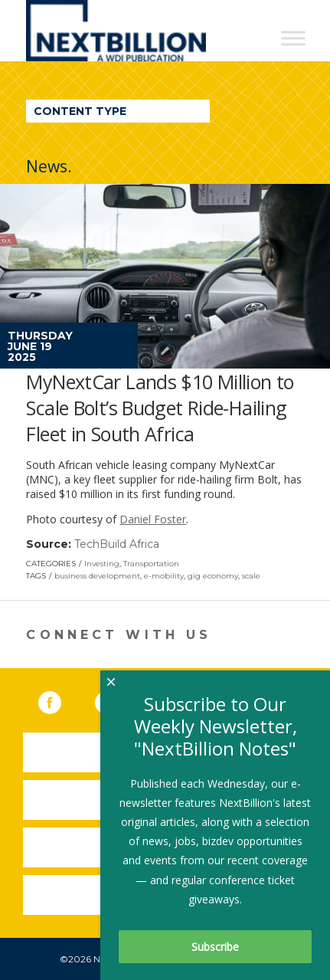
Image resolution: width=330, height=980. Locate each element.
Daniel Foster (153, 519)
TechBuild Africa (117, 544)
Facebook (60, 700)
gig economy (213, 576)
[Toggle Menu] (293, 38)
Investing (102, 564)
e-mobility (164, 576)
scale (251, 576)
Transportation (151, 564)
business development (97, 576)
